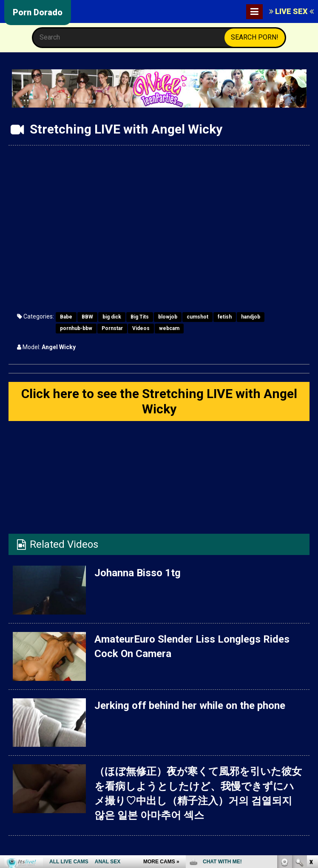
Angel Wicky (59, 347)
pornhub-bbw (76, 328)
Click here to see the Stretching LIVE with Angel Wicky (159, 401)
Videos (141, 328)
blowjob (168, 317)
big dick (112, 317)
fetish (225, 317)
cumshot (197, 317)
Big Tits (140, 317)
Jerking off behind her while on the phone (190, 706)
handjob (251, 317)
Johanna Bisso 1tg (138, 573)
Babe (66, 317)
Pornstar (112, 328)
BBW (87, 317)
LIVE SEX (291, 11)
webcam (169, 328)
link (311, 735)
